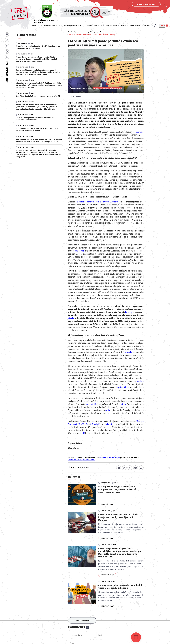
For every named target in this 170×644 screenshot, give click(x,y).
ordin (107, 410)
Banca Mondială (93, 424)
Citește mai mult (107, 504)
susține (121, 387)
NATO (82, 424)
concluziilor (128, 352)
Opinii (123, 26)
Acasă (35, 26)
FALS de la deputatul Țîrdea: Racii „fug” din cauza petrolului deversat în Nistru (37, 129)
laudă (82, 433)
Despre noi (135, 26)
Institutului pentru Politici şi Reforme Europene (97, 202)
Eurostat (129, 312)
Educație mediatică (73, 26)
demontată (91, 404)
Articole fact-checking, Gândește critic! (87, 32)
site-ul (124, 404)
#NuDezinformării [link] (75, 460)
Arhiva (147, 26)
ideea (127, 387)
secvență (140, 132)
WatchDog (80, 251)
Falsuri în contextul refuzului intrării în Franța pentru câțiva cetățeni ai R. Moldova (38, 47)
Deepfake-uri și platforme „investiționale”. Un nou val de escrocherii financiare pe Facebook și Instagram (39, 140)
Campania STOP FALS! (51, 26)
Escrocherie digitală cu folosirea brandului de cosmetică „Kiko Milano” (35, 119)
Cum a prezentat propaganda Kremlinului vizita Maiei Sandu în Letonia (120, 586)
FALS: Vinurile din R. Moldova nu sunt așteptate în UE (38, 96)
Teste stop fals (94, 26)
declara (140, 381)
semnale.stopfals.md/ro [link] (109, 457)
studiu (71, 318)
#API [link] (93, 460)
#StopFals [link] (87, 460)
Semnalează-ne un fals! (146, 4)
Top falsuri (111, 26)
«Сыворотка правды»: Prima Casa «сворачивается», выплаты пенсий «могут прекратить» (117, 489)
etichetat (108, 424)
